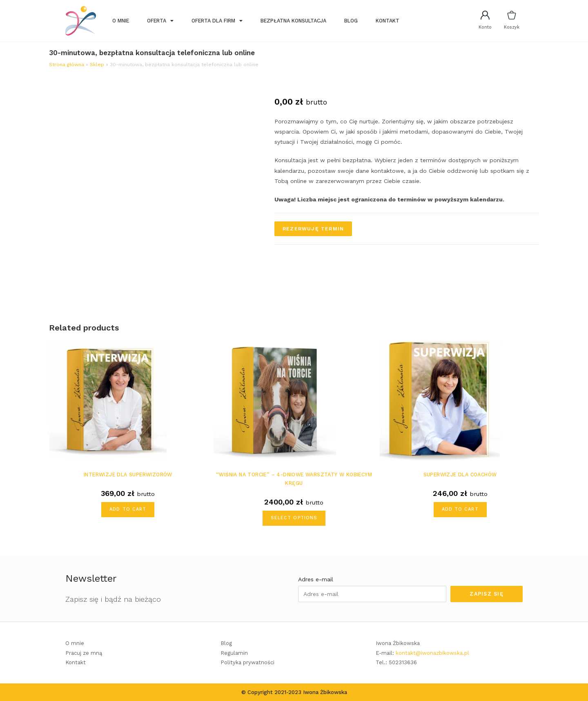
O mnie (121, 21)
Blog (351, 21)
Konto (485, 27)
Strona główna (67, 65)
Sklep (97, 65)
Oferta (160, 21)
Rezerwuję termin (313, 229)
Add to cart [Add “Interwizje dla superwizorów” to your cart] (128, 509)
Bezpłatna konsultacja (293, 21)
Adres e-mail (316, 579)
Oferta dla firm (217, 21)
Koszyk (512, 27)
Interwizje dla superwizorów (128, 474)
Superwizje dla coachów (460, 474)
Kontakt (388, 21)
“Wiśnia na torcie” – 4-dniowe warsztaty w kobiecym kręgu (294, 479)
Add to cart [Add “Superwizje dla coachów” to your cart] (460, 509)
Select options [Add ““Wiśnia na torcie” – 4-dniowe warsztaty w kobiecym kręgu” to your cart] (294, 518)
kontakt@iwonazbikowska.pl (432, 653)
